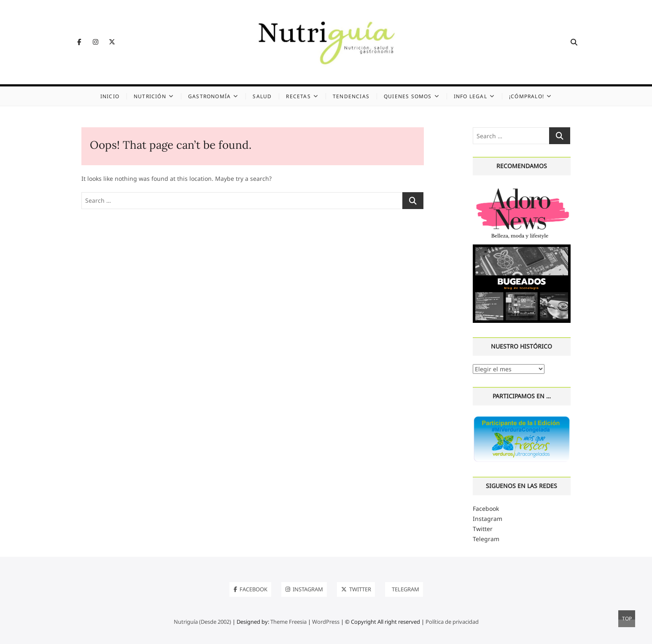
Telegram (486, 539)
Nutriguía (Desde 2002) (202, 622)
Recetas (298, 96)
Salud (262, 96)
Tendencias (351, 96)
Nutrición (150, 96)
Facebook (486, 508)
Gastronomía (209, 96)
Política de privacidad (452, 622)
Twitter (483, 529)
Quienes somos (408, 96)
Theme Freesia (288, 622)
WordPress (326, 622)
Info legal (470, 96)
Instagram (488, 519)
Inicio (110, 96)
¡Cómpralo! (527, 96)
